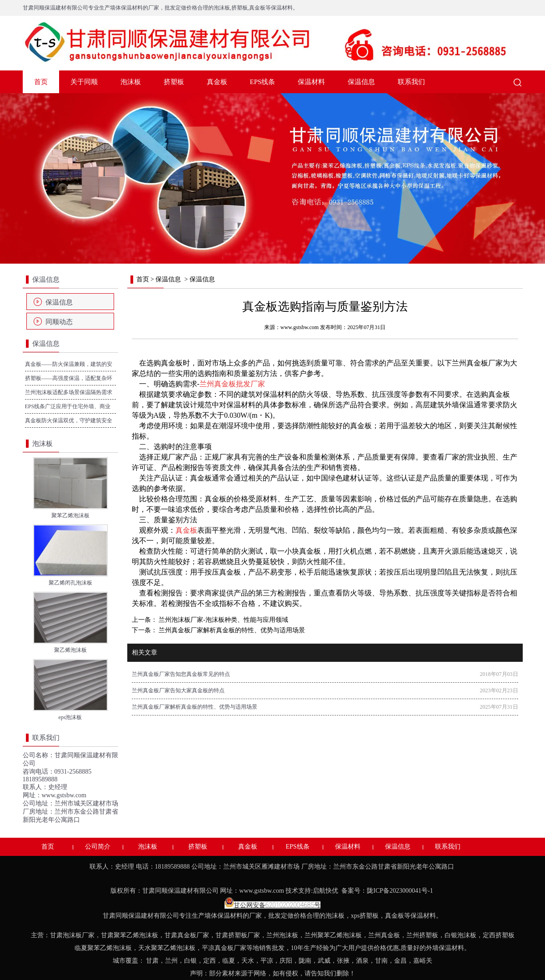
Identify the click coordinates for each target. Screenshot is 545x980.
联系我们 (411, 82)
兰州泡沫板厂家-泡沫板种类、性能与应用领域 (223, 620)
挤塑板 (174, 82)
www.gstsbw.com (64, 795)
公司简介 (98, 847)
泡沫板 (131, 82)
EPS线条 (263, 82)
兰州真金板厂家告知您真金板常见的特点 (181, 674)
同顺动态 (59, 322)
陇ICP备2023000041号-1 (401, 891)
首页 (41, 82)
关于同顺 (84, 82)
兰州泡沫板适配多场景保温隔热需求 (69, 392)
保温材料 (311, 82)
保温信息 (361, 82)
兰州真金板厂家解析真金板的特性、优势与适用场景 (231, 630)
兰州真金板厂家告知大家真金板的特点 (178, 690)
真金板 (217, 82)
